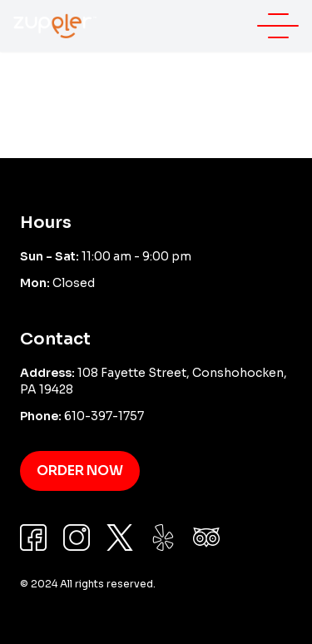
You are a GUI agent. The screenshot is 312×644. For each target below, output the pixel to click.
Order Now (80, 471)
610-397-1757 (104, 416)
